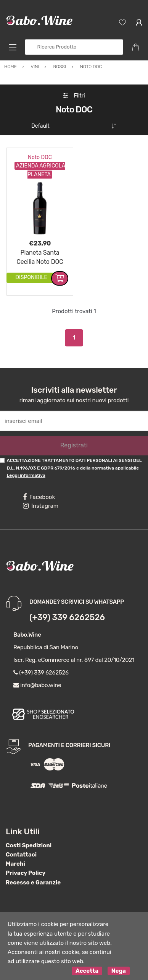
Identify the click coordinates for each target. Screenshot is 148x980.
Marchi (15, 861)
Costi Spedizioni (29, 842)
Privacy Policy (26, 870)
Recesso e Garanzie (33, 879)
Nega (119, 968)
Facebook (39, 494)
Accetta (87, 968)
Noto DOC (40, 154)
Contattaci (21, 852)
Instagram (41, 503)
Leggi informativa (26, 472)
